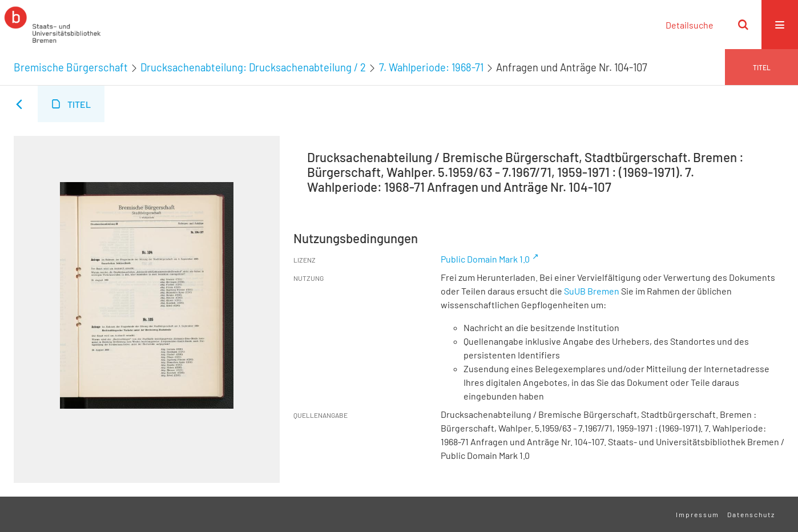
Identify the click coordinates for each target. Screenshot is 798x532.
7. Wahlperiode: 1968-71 (431, 67)
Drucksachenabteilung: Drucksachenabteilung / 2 (253, 67)
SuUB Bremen (592, 291)
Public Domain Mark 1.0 (485, 259)
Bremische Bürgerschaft (71, 67)
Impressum (698, 514)
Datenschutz (751, 514)
